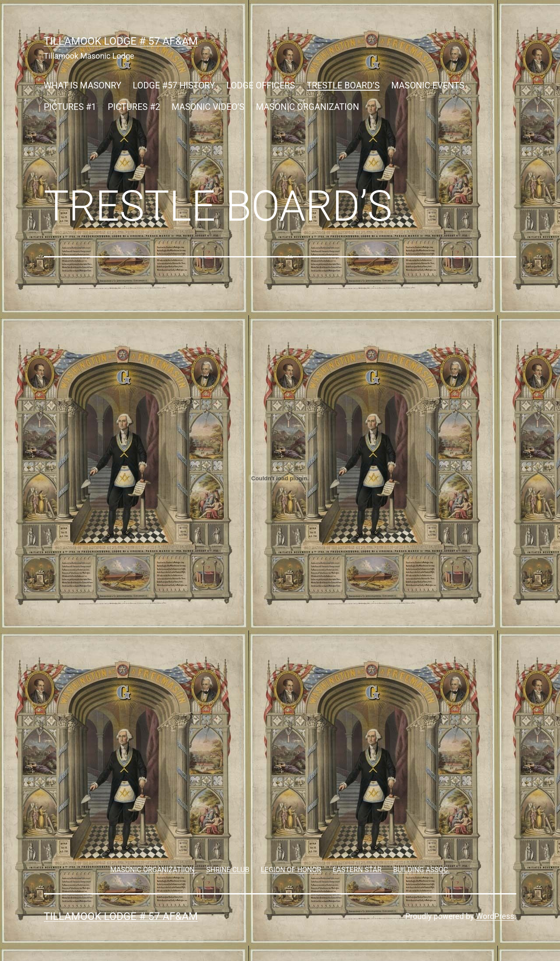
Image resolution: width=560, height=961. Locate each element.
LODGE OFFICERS (261, 85)
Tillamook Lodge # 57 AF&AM (121, 41)
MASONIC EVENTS (428, 85)
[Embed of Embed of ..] (280, 479)
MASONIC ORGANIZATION (308, 107)
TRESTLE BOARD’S (343, 85)
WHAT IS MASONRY (82, 85)
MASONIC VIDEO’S (208, 107)
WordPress (495, 916)
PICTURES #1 (70, 107)
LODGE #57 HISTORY (174, 85)
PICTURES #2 (134, 107)
